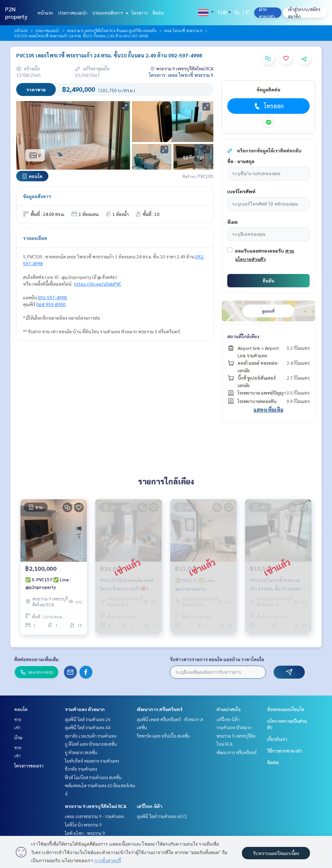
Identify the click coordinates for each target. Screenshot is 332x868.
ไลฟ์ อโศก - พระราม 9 (85, 833)
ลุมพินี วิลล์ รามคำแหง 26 (88, 719)
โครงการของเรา (29, 766)
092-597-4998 (52, 297)
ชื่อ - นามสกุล (241, 161)
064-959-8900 (51, 304)
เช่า (17, 727)
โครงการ (140, 13)
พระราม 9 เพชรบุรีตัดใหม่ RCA (96, 806)
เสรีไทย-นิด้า (150, 806)
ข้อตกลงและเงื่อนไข (286, 709)
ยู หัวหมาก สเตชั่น (81, 752)
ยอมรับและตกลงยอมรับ (260, 251)
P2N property (16, 13)
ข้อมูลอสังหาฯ (37, 196)
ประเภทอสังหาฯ (109, 13)
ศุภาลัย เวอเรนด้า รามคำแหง (91, 736)
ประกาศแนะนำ (73, 13)
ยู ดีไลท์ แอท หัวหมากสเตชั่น (91, 744)
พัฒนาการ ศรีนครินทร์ (160, 709)
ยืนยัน (268, 280)
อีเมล (232, 222)
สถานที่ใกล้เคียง (243, 336)
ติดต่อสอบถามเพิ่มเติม (36, 659)
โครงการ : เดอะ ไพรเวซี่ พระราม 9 (181, 75)
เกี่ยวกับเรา (277, 739)
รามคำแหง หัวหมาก (85, 709)
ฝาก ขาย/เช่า (267, 13)
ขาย (18, 719)
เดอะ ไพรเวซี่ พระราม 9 (183, 30)
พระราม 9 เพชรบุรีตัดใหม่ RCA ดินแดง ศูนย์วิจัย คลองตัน (112, 30)
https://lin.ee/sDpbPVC (98, 284)
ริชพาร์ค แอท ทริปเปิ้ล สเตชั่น (163, 736)
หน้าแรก (45, 13)
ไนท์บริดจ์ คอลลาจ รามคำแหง (92, 761)
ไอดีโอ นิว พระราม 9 (83, 825)
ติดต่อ (158, 13)
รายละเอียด (35, 238)
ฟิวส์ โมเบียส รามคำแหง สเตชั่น (93, 777)
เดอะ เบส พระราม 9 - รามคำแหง (94, 816)
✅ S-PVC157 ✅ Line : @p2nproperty (48, 583)
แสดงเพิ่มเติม (268, 410)
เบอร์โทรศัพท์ (241, 191)
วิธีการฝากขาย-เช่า (285, 751)
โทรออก (268, 106)
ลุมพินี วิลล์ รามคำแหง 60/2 (162, 816)
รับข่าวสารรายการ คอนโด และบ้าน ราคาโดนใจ (217, 659)
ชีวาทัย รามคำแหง (81, 769)
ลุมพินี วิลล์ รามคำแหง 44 (88, 727)
